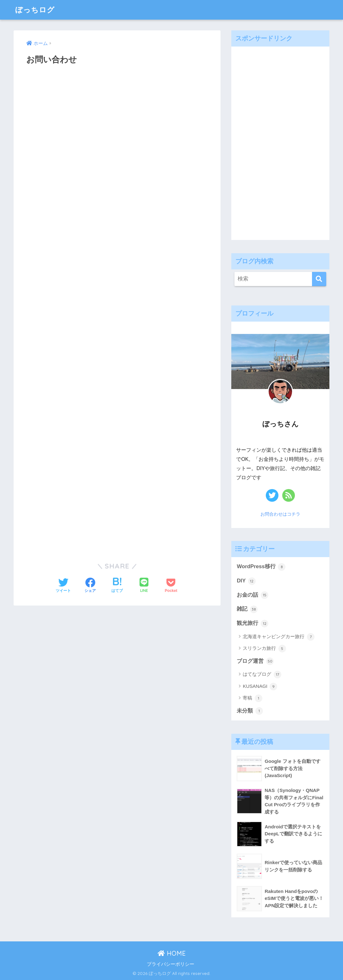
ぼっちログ (35, 10)
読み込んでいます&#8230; (117, 310)
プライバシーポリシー (171, 964)
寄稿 (252, 698)
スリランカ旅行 (264, 649)
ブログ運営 (255, 661)
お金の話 (253, 595)
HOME (172, 953)
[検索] (319, 279)
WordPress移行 (261, 567)
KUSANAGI (260, 687)
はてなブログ (262, 675)
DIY (246, 581)
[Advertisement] (279, 141)
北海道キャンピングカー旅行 (278, 637)
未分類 (250, 711)
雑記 (247, 609)
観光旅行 (253, 624)
